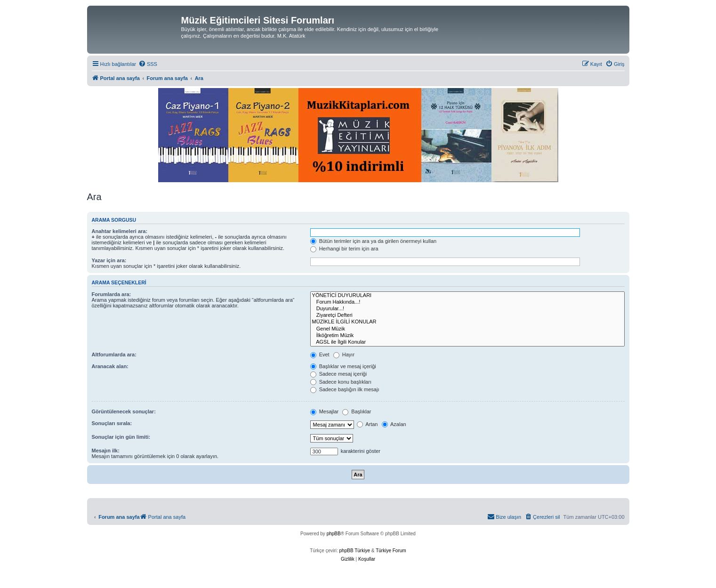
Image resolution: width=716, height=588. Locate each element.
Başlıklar (357, 411)
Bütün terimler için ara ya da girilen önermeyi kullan (374, 241)
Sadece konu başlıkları (341, 382)
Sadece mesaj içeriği (339, 374)
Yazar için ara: (109, 260)
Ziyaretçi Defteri (467, 315)
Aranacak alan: (110, 366)
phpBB (334, 534)
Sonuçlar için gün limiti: (121, 437)
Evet (320, 354)
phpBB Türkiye (355, 551)
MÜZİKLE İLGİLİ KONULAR (467, 322)
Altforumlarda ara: (114, 354)
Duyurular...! (467, 309)
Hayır (344, 354)
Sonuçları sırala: (112, 423)
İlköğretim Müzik (467, 336)
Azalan (394, 424)
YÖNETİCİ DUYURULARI (467, 296)
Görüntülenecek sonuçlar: (124, 411)
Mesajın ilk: (106, 451)
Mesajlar (325, 411)
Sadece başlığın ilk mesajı (345, 389)
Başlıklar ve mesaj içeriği (343, 366)
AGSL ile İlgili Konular (467, 342)
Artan (367, 424)
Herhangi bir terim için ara (344, 249)
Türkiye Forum (391, 551)
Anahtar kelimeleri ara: (120, 231)
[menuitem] (148, 64)
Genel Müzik (467, 329)
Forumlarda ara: (112, 294)
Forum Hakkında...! (467, 302)
